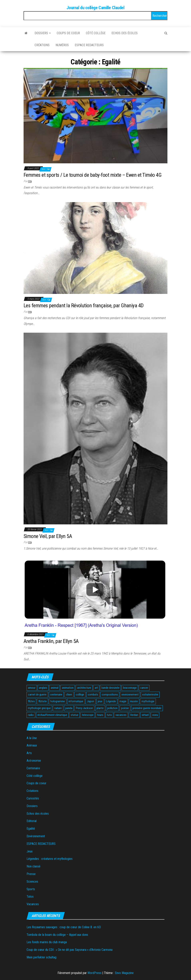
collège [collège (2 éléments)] (80, 695)
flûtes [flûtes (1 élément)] (31, 701)
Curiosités (33, 798)
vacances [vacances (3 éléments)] (121, 715)
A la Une (32, 738)
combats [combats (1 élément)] (93, 695)
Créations (42, 45)
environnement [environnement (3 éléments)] (130, 695)
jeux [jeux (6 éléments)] (100, 701)
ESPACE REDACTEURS (89, 45)
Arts (29, 753)
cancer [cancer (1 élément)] (144, 688)
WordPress (95, 973)
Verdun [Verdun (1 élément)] (134, 715)
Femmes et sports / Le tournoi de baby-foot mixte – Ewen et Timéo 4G (93, 175)
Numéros (62, 45)
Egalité (31, 829)
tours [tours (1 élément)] (100, 715)
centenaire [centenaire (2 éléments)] (56, 695)
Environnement (36, 836)
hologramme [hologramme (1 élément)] (58, 701)
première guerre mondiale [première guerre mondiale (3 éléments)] (147, 708)
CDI (30, 182)
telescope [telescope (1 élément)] (88, 715)
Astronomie (34, 761)
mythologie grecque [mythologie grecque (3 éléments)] (39, 708)
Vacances (33, 904)
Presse (31, 874)
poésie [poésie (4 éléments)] (125, 708)
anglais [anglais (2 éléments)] (43, 688)
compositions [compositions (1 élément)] (110, 695)
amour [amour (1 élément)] (32, 688)
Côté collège (96, 33)
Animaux (32, 745)
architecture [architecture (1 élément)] (84, 688)
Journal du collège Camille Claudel (95, 8)
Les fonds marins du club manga (47, 942)
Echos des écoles (125, 33)
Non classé (33, 866)
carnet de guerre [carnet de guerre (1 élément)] (37, 695)
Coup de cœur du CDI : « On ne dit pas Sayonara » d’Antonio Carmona (70, 950)
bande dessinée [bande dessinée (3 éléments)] (110, 688)
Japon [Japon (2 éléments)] (91, 701)
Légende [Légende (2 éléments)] (111, 701)
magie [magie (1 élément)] (123, 701)
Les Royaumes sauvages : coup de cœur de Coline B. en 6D (64, 927)
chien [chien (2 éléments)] (69, 695)
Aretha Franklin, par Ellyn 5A (51, 641)
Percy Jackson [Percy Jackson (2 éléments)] (84, 708)
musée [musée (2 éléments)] (134, 701)
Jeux (30, 851)
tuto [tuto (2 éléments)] (109, 715)
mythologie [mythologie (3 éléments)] (148, 701)
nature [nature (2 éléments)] (58, 708)
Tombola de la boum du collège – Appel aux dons (57, 935)
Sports (31, 889)
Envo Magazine (124, 973)
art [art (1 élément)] (96, 688)
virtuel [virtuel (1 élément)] (145, 715)
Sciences (32, 882)
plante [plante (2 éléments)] (100, 708)
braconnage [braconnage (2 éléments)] (130, 688)
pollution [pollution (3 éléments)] (112, 708)
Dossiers (43, 33)
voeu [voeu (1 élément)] (155, 715)
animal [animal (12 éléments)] (55, 688)
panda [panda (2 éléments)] (69, 708)
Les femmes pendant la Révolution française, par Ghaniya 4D (84, 305)
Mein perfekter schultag (41, 957)
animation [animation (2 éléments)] (68, 688)
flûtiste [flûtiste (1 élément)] (43, 701)
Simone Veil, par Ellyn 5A (48, 536)
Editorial (32, 821)
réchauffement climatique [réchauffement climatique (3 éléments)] (52, 715)
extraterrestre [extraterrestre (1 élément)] (150, 695)
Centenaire (33, 768)
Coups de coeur (68, 33)
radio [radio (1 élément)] (31, 715)
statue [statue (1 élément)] (75, 715)
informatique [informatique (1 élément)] (76, 701)
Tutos (30, 897)
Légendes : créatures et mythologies (50, 859)
